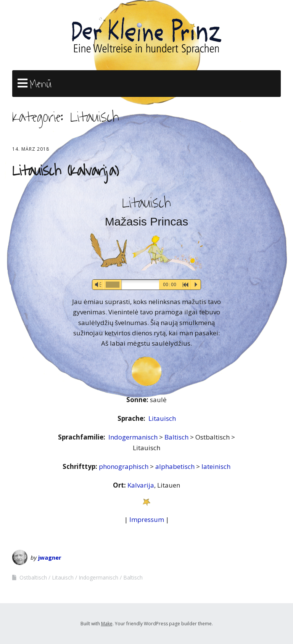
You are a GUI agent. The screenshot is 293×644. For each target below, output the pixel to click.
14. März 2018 (31, 149)
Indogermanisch (134, 437)
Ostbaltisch (33, 577)
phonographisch (124, 466)
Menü (41, 84)
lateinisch (216, 466)
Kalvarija (141, 485)
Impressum (147, 519)
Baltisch (177, 437)
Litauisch (162, 418)
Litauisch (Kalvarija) (65, 171)
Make (107, 624)
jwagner (50, 557)
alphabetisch (176, 466)
